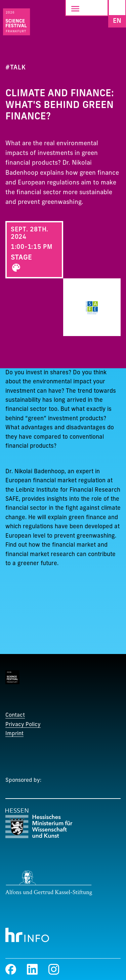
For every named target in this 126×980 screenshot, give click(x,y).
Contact (15, 715)
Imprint (14, 734)
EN (117, 21)
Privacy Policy (23, 725)
